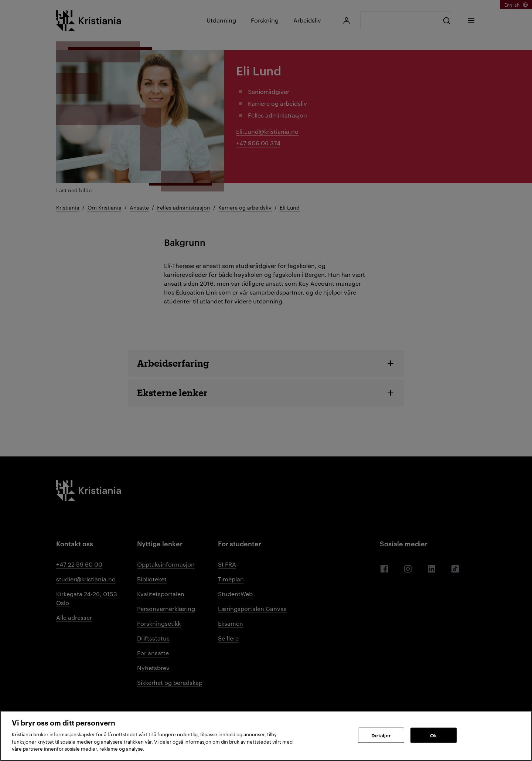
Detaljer (381, 735)
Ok (433, 735)
